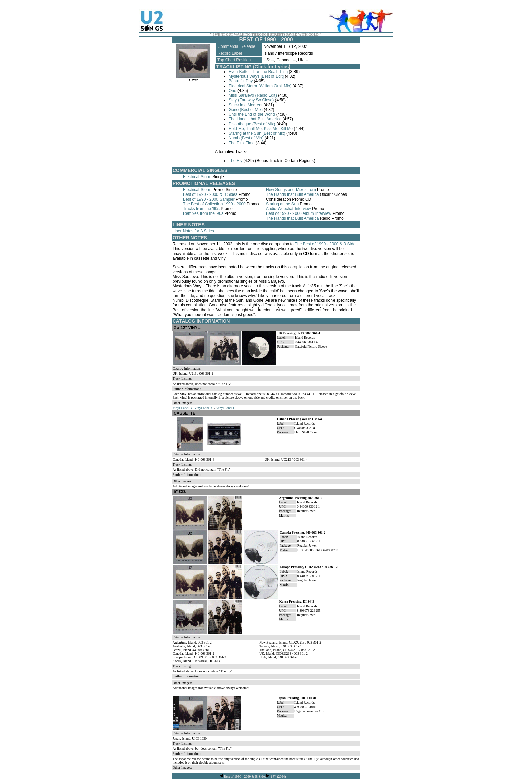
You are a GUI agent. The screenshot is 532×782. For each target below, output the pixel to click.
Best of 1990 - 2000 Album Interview (299, 213)
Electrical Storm (197, 177)
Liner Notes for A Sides (193, 231)
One (233, 91)
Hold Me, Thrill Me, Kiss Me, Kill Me (261, 129)
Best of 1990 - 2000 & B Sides (210, 194)
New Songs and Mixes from (291, 190)
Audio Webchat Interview (289, 209)
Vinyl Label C (204, 408)
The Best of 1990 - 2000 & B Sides (326, 244)
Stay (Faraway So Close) (251, 100)
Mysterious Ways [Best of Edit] (256, 76)
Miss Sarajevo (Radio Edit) (253, 95)
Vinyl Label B (182, 408)
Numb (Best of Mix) (246, 138)
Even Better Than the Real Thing (258, 72)
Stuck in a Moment (245, 105)
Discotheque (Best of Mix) (252, 124)
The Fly (235, 161)
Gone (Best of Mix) (246, 110)
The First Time (242, 143)
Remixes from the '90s (203, 213)
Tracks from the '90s (201, 209)
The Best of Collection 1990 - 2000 (214, 204)
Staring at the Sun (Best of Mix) (257, 133)
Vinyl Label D (226, 408)
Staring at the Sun (282, 204)
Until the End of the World (252, 114)
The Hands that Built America (255, 119)
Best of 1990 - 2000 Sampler (209, 199)
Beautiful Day (241, 81)
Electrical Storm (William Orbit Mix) (260, 86)
